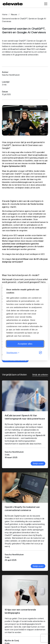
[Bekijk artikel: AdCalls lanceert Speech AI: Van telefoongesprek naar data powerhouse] (25, 424)
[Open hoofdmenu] (46, 4)
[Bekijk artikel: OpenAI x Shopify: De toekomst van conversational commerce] (25, 522)
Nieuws (14, 14)
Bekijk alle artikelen (40, 375)
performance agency (22, 211)
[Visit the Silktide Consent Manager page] (40, 353)
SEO (33, 49)
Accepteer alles (25, 344)
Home (5, 14)
